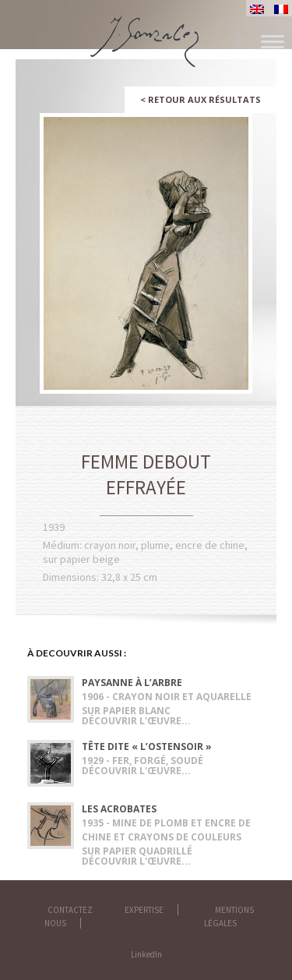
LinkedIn (146, 954)
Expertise (144, 910)
